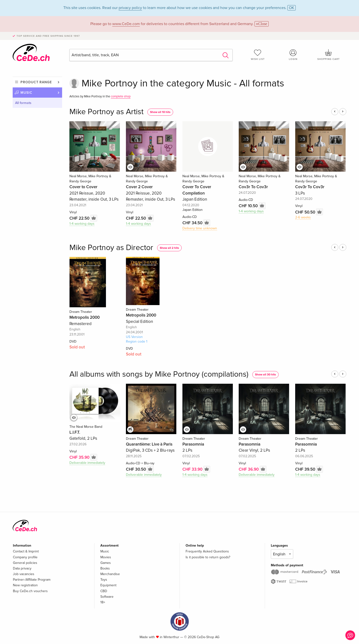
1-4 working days (82, 224)
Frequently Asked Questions (207, 551)
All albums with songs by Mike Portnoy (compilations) (159, 374)
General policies (25, 563)
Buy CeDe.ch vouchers (30, 591)
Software (107, 597)
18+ (103, 602)
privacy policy (130, 8)
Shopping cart (329, 55)
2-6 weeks (303, 217)
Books (105, 568)
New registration (25, 585)
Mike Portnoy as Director (111, 248)
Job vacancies (24, 574)
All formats (23, 103)
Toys (104, 580)
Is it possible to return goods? (208, 557)
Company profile (25, 557)
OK (292, 8)
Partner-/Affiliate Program (32, 580)
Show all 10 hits (160, 112)
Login (293, 55)
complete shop (121, 96)
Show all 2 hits (169, 248)
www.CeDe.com (126, 24)
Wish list (258, 55)
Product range (36, 82)
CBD (104, 591)
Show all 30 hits (265, 375)
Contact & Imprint (26, 551)
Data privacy (22, 568)
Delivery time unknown (200, 228)
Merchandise (110, 574)
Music (26, 93)
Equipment (108, 585)
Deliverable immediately (87, 463)
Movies (106, 557)
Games (106, 563)
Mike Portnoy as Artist (106, 112)
